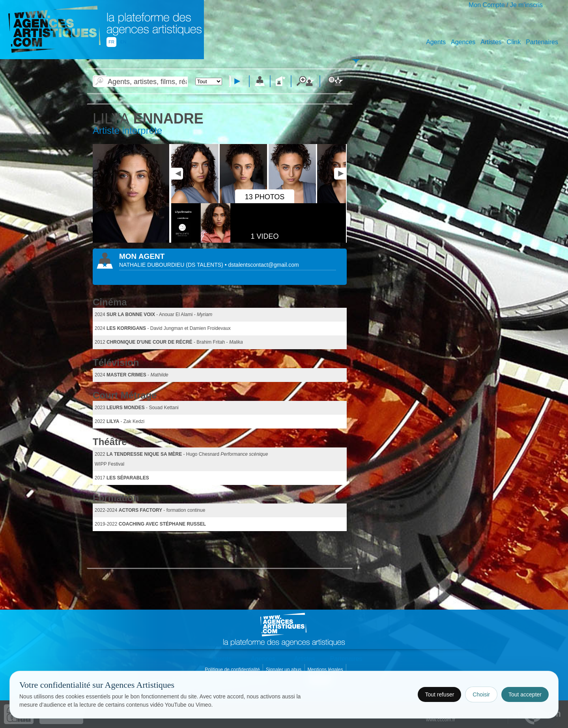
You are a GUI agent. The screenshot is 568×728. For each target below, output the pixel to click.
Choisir (481, 694)
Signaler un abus (284, 670)
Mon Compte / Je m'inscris (506, 5)
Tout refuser (439, 694)
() (205, 265)
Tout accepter (525, 694)
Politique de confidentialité (233, 670)
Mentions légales (326, 670)
